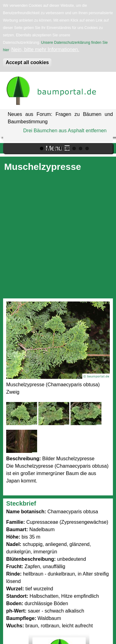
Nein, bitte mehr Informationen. (45, 49)
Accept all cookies (27, 62)
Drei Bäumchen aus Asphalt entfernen (65, 131)
